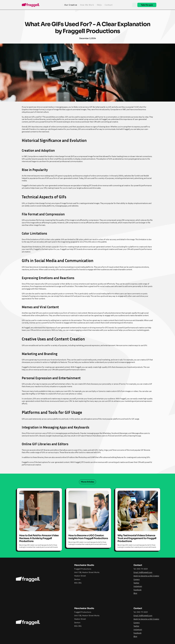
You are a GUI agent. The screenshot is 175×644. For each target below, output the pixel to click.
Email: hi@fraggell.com (143, 572)
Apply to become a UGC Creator (146, 576)
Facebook (137, 590)
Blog (135, 593)
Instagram (138, 586)
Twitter (136, 583)
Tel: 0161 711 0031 (141, 569)
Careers (137, 579)
